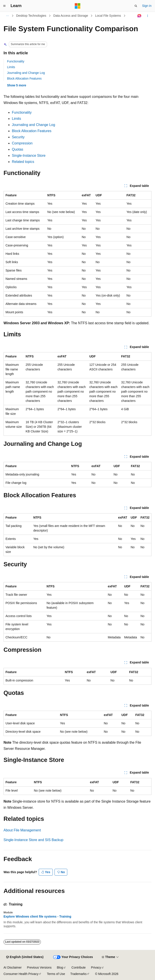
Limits (11, 67)
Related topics (23, 162)
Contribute (79, 967)
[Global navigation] (4, 6)
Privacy (96, 967)
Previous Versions (39, 967)
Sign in (147, 6)
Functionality (16, 61)
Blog (60, 967)
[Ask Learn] (139, 16)
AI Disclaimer (13, 967)
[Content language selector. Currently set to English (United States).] (25, 957)
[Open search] (136, 6)
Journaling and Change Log (26, 73)
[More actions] (148, 16)
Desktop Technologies (31, 16)
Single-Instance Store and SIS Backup (33, 840)
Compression (22, 143)
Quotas (18, 149)
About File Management (22, 830)
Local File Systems (108, 16)
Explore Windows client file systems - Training (37, 916)
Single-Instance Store (29, 156)
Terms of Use (56, 974)
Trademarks (78, 974)
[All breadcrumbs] (7, 16)
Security (18, 137)
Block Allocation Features (24, 78)
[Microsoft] (78, 6)
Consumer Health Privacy (21, 974)
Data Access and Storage (71, 16)
